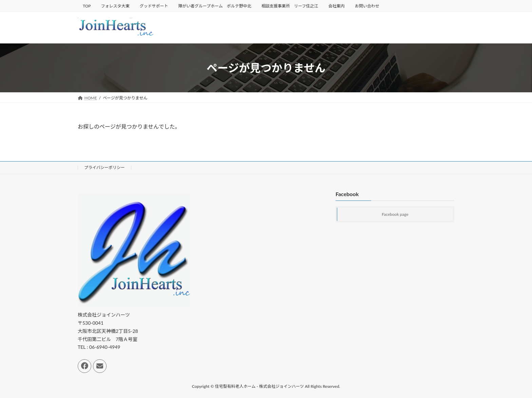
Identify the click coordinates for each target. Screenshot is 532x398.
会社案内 (337, 6)
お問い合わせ (367, 6)
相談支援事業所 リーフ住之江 (290, 6)
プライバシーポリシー (104, 167)
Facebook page (395, 214)
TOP (87, 6)
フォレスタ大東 (115, 6)
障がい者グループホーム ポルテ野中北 (215, 6)
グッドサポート (154, 6)
